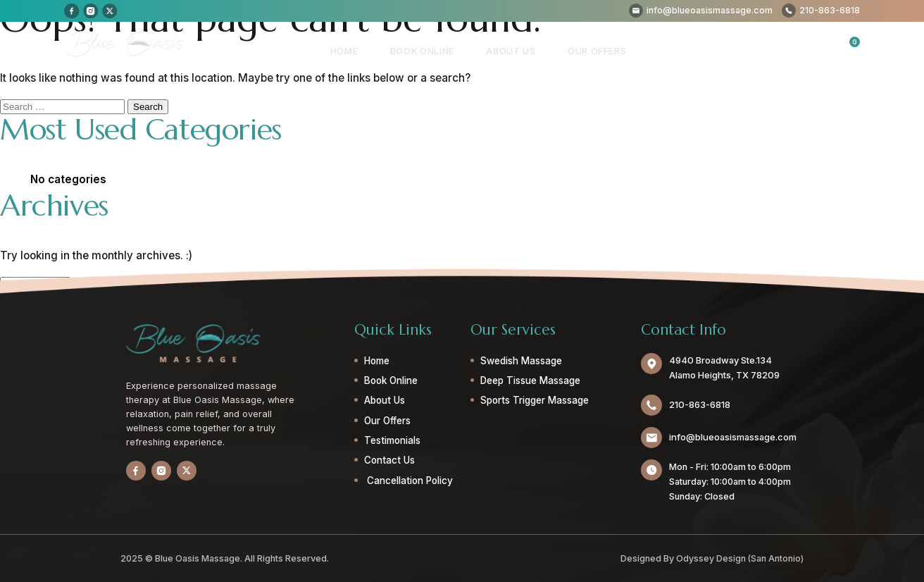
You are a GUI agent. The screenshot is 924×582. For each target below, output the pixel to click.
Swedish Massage (520, 361)
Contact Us (389, 460)
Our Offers (600, 50)
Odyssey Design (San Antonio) (739, 558)
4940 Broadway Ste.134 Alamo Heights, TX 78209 (724, 368)
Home (365, 50)
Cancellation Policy (408, 481)
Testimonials (392, 440)
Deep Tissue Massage (530, 380)
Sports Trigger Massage (534, 400)
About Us (520, 50)
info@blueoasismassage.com (732, 437)
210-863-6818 (699, 405)
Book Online (437, 50)
